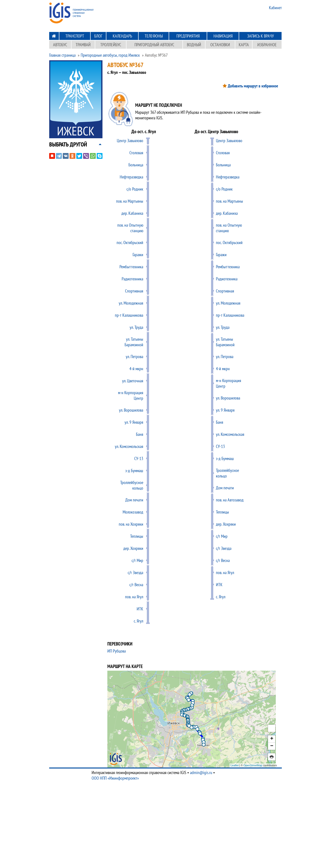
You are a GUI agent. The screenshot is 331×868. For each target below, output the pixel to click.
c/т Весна (136, 585)
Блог (98, 36)
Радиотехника (132, 279)
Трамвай (83, 45)
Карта (244, 45)
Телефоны (154, 36)
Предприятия (188, 36)
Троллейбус (111, 45)
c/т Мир (137, 560)
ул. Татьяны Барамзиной (134, 342)
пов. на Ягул (134, 597)
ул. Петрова (134, 357)
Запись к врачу (260, 36)
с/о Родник (135, 189)
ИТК (140, 609)
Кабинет (275, 8)
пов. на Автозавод (230, 500)
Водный (194, 45)
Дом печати (134, 500)
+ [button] (272, 739)
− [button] (272, 746)
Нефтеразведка (131, 177)
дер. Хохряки (133, 548)
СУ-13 (139, 458)
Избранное (267, 45)
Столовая (136, 153)
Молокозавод (133, 512)
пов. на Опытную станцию (130, 228)
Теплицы (137, 536)
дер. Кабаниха (132, 213)
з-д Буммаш (134, 471)
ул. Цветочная (133, 381)
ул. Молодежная (131, 303)
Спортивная (134, 291)
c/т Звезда (135, 572)
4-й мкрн (136, 369)
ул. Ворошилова (131, 410)
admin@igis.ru (201, 772)
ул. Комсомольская (129, 446)
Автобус (60, 45)
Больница (136, 165)
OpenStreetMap (253, 765)
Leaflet (235, 765)
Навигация (223, 36)
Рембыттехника (131, 267)
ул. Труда (136, 327)
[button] (68, 144)
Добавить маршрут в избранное (253, 86)
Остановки (220, 45)
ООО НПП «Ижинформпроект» (115, 778)
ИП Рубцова (117, 651)
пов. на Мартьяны (130, 201)
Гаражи (138, 255)
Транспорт (75, 36)
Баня (140, 434)
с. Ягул (138, 621)
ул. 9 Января (134, 422)
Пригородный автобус (154, 45)
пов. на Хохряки (131, 524)
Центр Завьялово (130, 141)
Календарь (122, 36)
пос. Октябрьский (130, 242)
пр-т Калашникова (129, 315)
